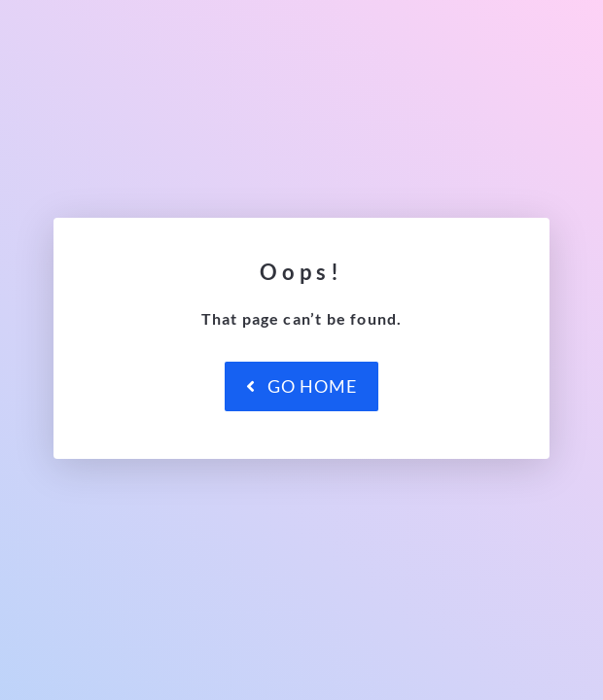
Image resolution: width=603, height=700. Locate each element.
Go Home (301, 386)
